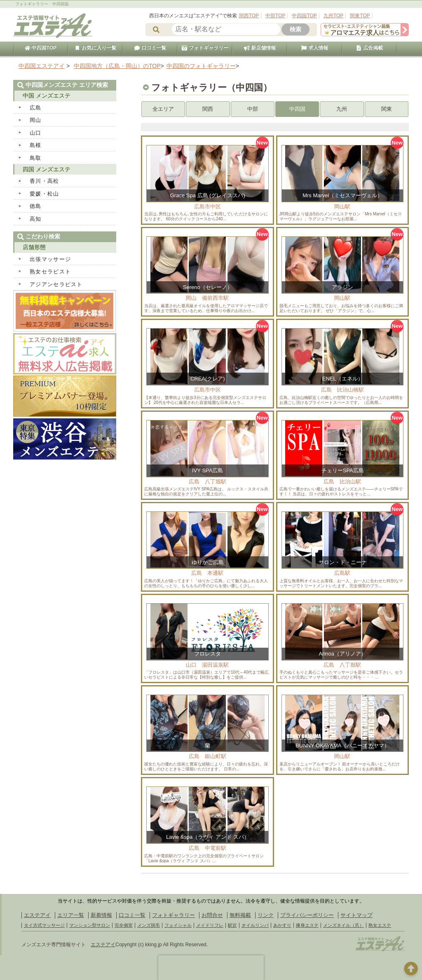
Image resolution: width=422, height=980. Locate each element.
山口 (36, 133)
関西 (208, 109)
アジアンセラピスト (56, 284)
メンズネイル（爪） (343, 925)
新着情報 (101, 915)
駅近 (232, 925)
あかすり (282, 925)
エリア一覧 (71, 915)
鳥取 (36, 158)
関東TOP (360, 16)
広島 (36, 108)
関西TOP (249, 16)
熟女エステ (380, 925)
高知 (36, 219)
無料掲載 (240, 915)
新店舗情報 (260, 48)
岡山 (36, 120)
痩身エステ (307, 925)
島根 (36, 145)
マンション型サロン (90, 925)
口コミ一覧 (150, 48)
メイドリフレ (210, 925)
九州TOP (333, 16)
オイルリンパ (255, 925)
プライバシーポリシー (307, 915)
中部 (253, 109)
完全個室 (124, 925)
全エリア (163, 109)
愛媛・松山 (45, 194)
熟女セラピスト (50, 272)
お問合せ (212, 915)
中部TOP (275, 16)
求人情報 (314, 48)
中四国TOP (304, 16)
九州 (342, 109)
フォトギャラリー (205, 48)
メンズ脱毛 (149, 925)
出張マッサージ (50, 259)
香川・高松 (45, 181)
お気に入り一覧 (95, 48)
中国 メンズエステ (47, 96)
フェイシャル (178, 925)
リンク (266, 915)
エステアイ (37, 915)
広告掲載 (369, 48)
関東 (387, 109)
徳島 (36, 206)
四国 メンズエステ (47, 169)
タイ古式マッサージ (44, 925)
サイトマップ (356, 915)
